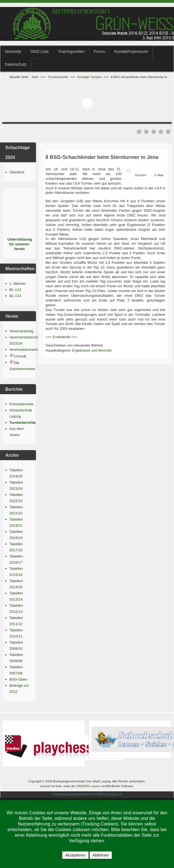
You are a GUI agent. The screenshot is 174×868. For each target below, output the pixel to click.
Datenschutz (16, 64)
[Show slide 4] (161, 132)
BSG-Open (18, 679)
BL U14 (16, 296)
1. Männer (18, 284)
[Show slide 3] (154, 132)
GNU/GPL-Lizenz (88, 786)
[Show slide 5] (168, 132)
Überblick (17, 172)
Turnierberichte (23, 423)
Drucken (141, 175)
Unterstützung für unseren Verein (19, 244)
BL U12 (16, 290)
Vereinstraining (22, 331)
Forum (99, 51)
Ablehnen (101, 855)
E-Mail (159, 175)
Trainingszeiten (71, 51)
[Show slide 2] (146, 132)
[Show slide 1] (139, 132)
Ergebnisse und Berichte (92, 350)
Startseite (13, 51)
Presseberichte (22, 404)
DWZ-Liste (40, 51)
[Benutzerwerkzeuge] (129, 171)
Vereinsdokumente (25, 350)
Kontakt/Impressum (131, 51)
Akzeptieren (75, 855)
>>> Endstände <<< (62, 337)
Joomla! (45, 786)
